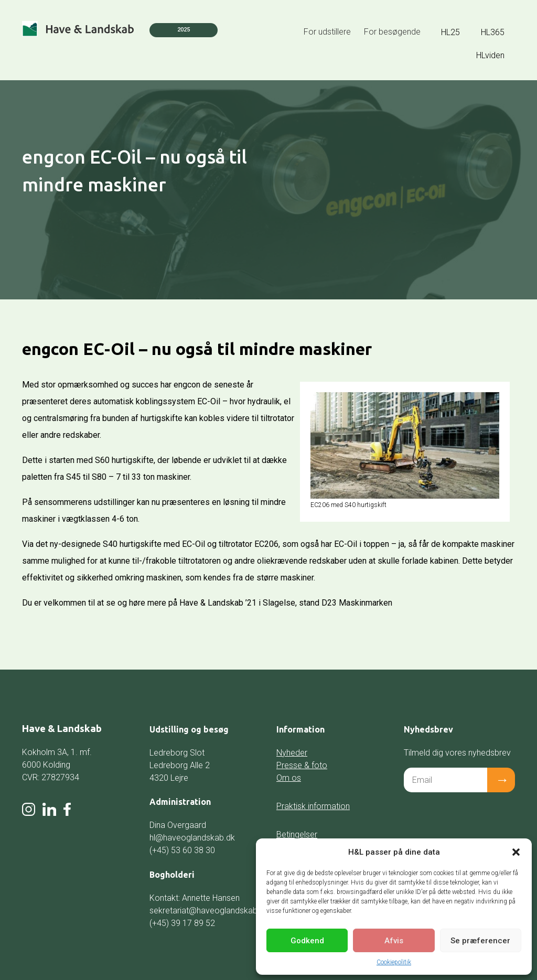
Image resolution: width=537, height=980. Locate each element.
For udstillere (327, 32)
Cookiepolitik (394, 962)
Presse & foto (302, 765)
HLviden (490, 55)
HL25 (450, 32)
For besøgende (392, 32)
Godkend (307, 941)
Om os (289, 778)
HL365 (493, 32)
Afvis (394, 941)
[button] (516, 852)
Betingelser (297, 834)
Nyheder (292, 753)
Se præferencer (480, 941)
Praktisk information (313, 806)
